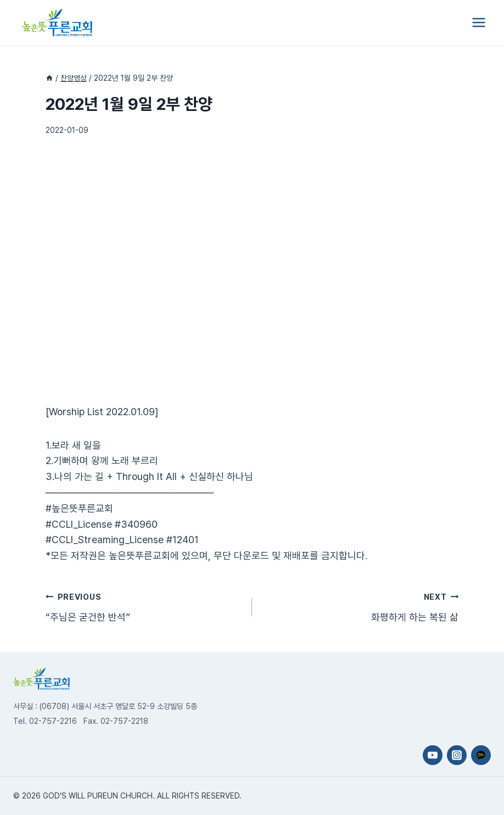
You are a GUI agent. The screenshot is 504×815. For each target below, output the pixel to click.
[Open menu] (478, 22)
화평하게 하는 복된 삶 (360, 606)
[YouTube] (433, 755)
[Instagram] (457, 755)
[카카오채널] (481, 755)
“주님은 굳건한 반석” (144, 606)
